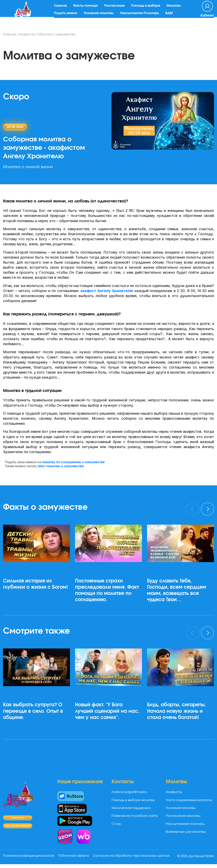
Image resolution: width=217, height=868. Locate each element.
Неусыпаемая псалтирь (185, 824)
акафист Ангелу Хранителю (107, 291)
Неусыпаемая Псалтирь (142, 17)
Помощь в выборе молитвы (133, 800)
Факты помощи (88, 10)
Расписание (117, 10)
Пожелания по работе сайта (135, 816)
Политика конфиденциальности (29, 856)
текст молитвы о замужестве (61, 466)
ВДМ (171, 17)
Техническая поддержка (131, 808)
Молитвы (176, 10)
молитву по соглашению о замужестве (73, 462)
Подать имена (68, 17)
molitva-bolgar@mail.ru (129, 792)
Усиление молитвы (101, 17)
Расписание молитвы (183, 816)
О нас (116, 824)
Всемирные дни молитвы (186, 832)
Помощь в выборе (148, 10)
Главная (63, 10)
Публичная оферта (75, 856)
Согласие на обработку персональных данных (41, 861)
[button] (38, 615)
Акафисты (27, 34)
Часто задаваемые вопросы (189, 800)
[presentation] (193, 509)
